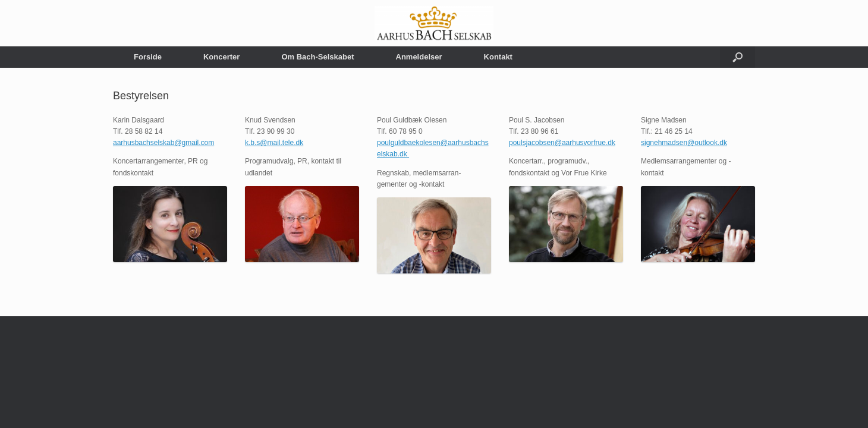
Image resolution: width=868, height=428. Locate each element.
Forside (148, 57)
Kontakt (498, 57)
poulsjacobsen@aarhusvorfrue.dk (562, 143)
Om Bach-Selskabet (317, 57)
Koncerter (221, 57)
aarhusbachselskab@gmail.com (163, 143)
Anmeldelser (419, 57)
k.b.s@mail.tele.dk (274, 143)
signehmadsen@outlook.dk (684, 143)
